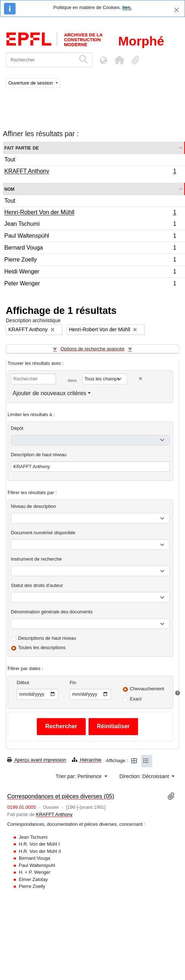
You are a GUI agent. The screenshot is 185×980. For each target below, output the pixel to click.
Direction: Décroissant (145, 776)
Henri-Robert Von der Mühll (90, 213)
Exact (136, 699)
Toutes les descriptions (42, 647)
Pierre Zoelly (90, 261)
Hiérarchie (87, 760)
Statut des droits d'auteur (37, 585)
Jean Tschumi (90, 225)
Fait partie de (21, 148)
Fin (73, 683)
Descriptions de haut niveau (47, 638)
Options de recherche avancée (92, 349)
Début (23, 683)
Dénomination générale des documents (52, 612)
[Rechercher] (41, 60)
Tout (10, 159)
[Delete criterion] (141, 379)
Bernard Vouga (90, 249)
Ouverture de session (31, 83)
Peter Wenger (90, 284)
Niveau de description (33, 506)
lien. (127, 7)
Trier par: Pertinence (79, 776)
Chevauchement (147, 689)
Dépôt (17, 428)
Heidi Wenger (90, 273)
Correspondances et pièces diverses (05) (61, 796)
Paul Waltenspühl (90, 237)
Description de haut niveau (39, 455)
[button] (119, 60)
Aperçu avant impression (37, 760)
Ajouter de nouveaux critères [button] (50, 393)
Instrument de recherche (36, 559)
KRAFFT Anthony (90, 172)
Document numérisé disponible (43, 533)
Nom (9, 189)
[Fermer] (177, 10)
